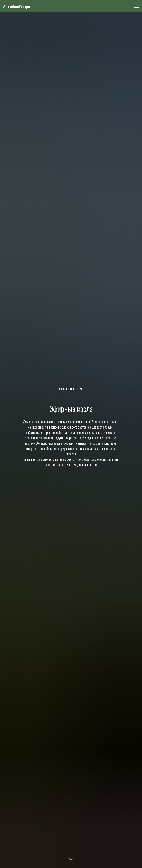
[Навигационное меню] (136, 6)
